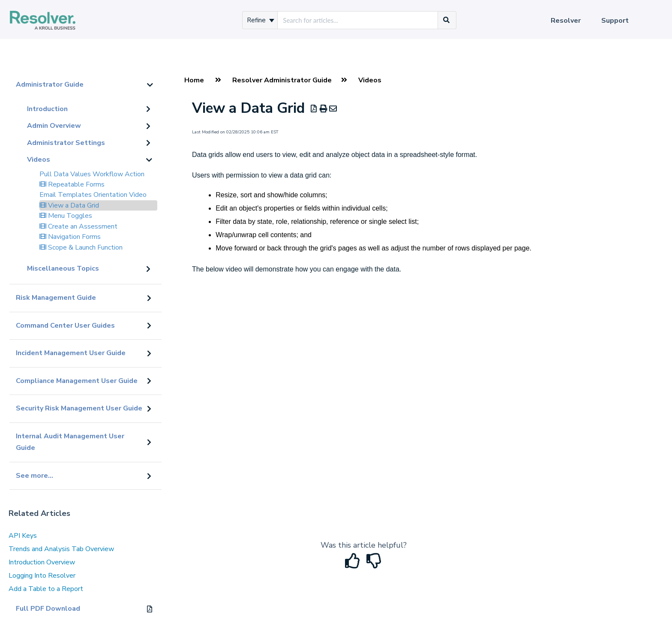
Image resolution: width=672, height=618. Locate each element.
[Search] (447, 20)
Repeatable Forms (72, 184)
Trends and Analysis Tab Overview (61, 549)
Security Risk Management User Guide (79, 408)
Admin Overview (54, 126)
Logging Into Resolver (42, 576)
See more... (34, 476)
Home (194, 80)
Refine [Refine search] (261, 20)
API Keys (23, 536)
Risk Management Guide (56, 298)
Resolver (566, 21)
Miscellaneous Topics (63, 268)
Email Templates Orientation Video (93, 195)
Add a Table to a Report (46, 589)
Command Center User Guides (65, 326)
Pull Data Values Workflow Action (92, 174)
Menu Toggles (66, 216)
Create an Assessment (78, 226)
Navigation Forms (70, 237)
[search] (358, 20)
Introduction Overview (42, 562)
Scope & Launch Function (81, 247)
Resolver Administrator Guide (282, 80)
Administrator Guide (50, 84)
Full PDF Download (48, 609)
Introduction (47, 109)
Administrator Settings (66, 143)
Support (615, 21)
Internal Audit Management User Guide (70, 442)
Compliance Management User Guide (77, 381)
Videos (39, 160)
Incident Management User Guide (71, 353)
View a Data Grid (69, 205)
